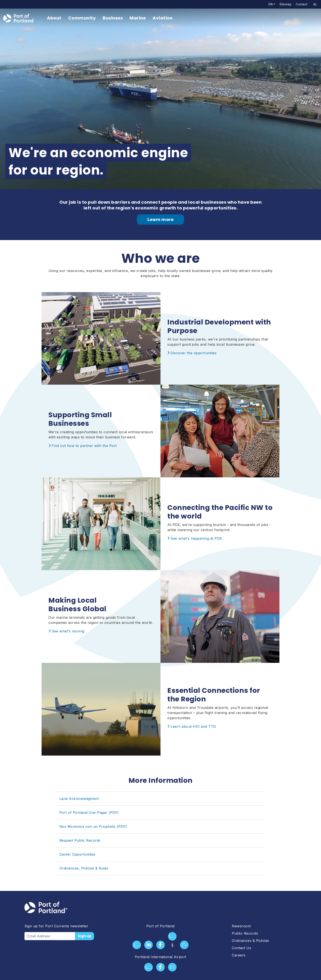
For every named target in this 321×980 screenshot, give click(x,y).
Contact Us (241, 948)
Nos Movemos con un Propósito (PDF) (93, 826)
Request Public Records (80, 840)
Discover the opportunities (193, 353)
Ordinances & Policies (250, 941)
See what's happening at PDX (196, 538)
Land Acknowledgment (79, 799)
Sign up (85, 936)
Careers (239, 955)
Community (82, 18)
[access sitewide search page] (315, 4)
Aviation (163, 18)
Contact (302, 4)
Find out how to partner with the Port (84, 446)
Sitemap (286, 4)
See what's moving (68, 631)
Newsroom (241, 926)
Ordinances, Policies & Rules (84, 868)
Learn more (160, 220)
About (54, 18)
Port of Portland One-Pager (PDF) (89, 813)
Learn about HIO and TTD (193, 726)
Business (113, 18)
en (271, 4)
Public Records (245, 933)
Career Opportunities (77, 854)
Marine (138, 18)
